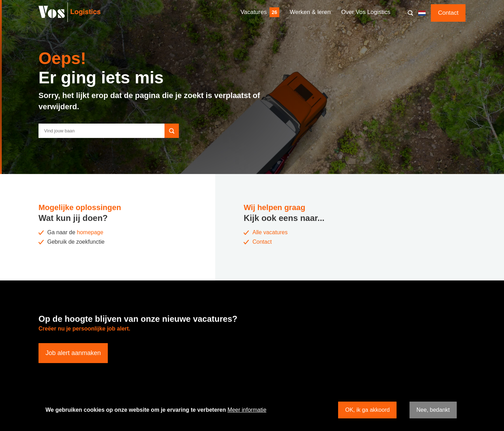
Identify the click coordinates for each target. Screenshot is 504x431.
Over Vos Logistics (366, 12)
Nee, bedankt (433, 410)
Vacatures (254, 12)
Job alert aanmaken (73, 353)
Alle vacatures (270, 232)
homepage (90, 232)
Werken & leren (310, 12)
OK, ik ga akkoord (367, 410)
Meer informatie (247, 410)
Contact (448, 13)
